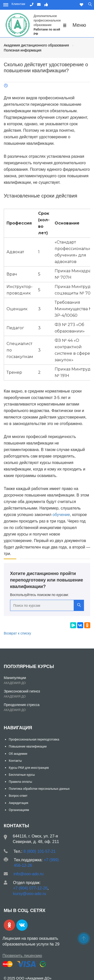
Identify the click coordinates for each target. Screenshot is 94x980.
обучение (61, 515)
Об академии (18, 754)
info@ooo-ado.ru (28, 874)
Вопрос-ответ (18, 796)
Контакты (15, 761)
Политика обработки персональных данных (39, 789)
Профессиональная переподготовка (34, 739)
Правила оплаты (20, 782)
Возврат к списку (17, 633)
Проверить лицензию (22, 956)
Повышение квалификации (28, 746)
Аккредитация (18, 803)
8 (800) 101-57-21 (40, 851)
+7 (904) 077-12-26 (30, 888)
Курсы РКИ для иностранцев (29, 768)
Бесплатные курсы (22, 775)
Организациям (19, 810)
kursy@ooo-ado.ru (30, 894)
